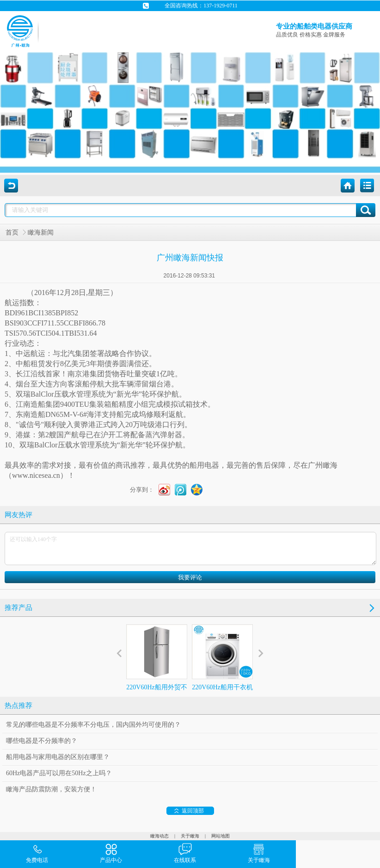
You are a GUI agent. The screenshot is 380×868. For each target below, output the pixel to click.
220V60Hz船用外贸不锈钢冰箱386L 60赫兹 (157, 666)
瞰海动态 (159, 836)
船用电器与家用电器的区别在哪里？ (58, 757)
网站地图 (221, 836)
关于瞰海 (190, 836)
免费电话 (37, 853)
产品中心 (111, 853)
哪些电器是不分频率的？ (42, 741)
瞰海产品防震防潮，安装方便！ (51, 789)
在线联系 (185, 853)
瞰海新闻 (41, 232)
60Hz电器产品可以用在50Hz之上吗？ (59, 773)
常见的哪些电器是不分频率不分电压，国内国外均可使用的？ (93, 725)
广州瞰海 (323, 465)
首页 (12, 232)
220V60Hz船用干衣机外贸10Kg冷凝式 (222, 666)
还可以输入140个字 (190, 549)
